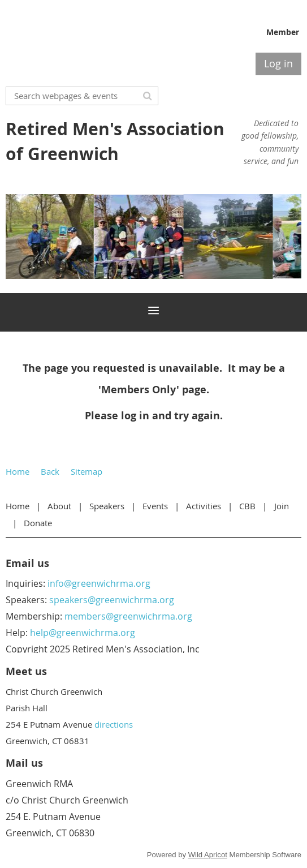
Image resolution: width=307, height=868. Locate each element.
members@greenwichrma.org (128, 616)
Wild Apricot (208, 855)
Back (50, 471)
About (59, 506)
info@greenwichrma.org (99, 583)
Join (282, 506)
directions (114, 724)
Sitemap (87, 471)
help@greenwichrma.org (83, 633)
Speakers (107, 506)
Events (155, 506)
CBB (247, 506)
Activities (204, 506)
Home (18, 471)
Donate (38, 523)
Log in (278, 63)
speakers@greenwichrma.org (112, 600)
